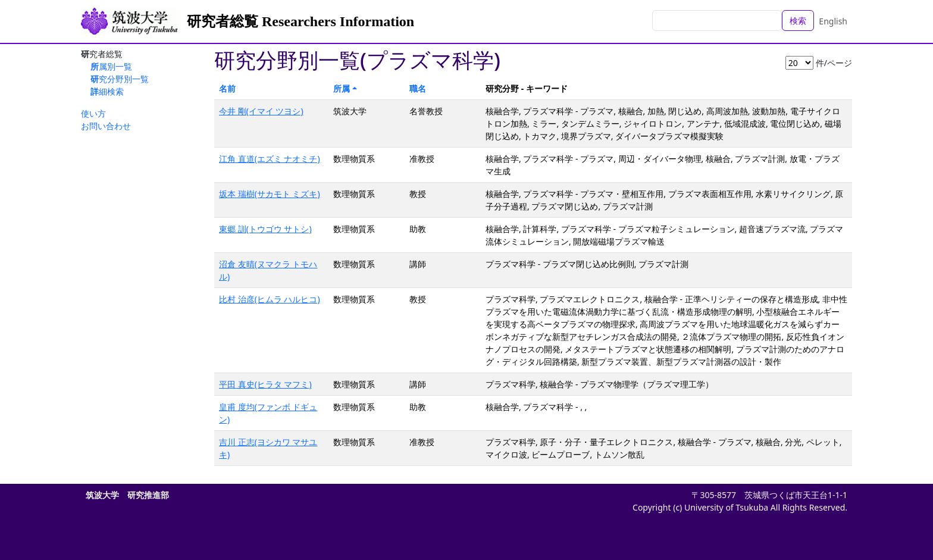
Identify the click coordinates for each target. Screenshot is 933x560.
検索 (798, 21)
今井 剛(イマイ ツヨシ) (261, 111)
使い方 (93, 113)
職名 (418, 88)
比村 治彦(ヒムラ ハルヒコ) (270, 299)
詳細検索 (107, 91)
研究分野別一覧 (120, 79)
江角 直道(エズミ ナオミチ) (270, 159)
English (833, 21)
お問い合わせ (106, 126)
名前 (227, 88)
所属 (342, 88)
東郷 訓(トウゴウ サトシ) (265, 229)
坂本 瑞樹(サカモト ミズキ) (270, 194)
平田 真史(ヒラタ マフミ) (265, 384)
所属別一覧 (111, 66)
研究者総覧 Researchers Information (300, 21)
